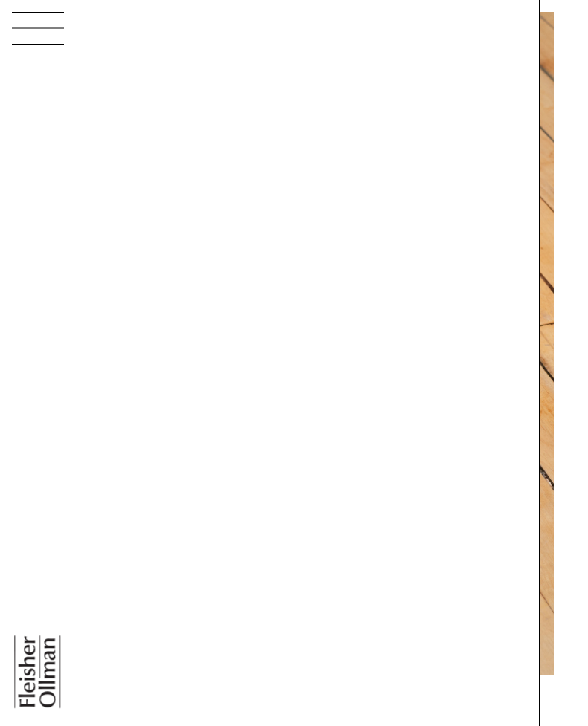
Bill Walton (136, 717)
